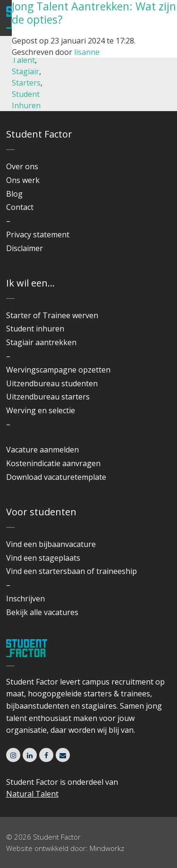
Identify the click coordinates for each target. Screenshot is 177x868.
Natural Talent (32, 794)
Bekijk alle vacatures (42, 612)
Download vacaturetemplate (56, 477)
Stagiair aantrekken (41, 342)
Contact (20, 207)
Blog (14, 194)
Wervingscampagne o (45, 370)
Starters (26, 83)
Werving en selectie (41, 410)
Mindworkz (107, 848)
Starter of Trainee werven (52, 315)
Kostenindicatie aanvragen (53, 463)
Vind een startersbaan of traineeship (72, 571)
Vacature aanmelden (42, 450)
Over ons (22, 166)
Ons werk (23, 180)
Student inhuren (35, 329)
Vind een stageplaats (43, 558)
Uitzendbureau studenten (52, 383)
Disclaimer (25, 248)
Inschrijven (25, 599)
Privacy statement (38, 234)
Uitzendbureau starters (48, 397)
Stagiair (25, 71)
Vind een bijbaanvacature (51, 544)
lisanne (87, 52)
